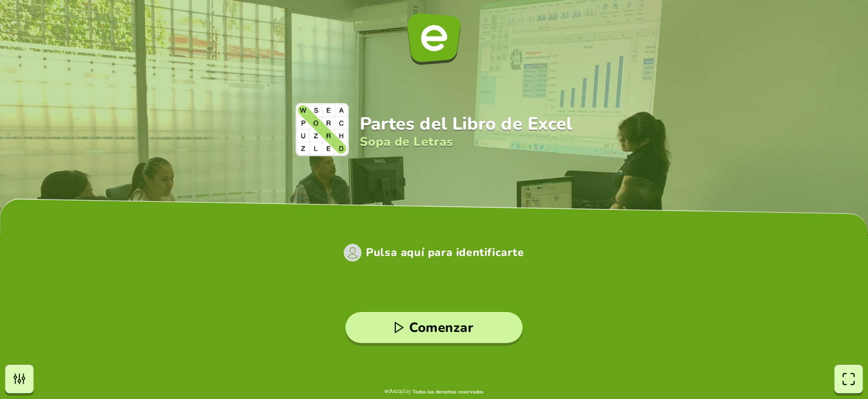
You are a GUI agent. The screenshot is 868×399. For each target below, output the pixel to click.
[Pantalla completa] (849, 379)
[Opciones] (19, 379)
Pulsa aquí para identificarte (445, 253)
